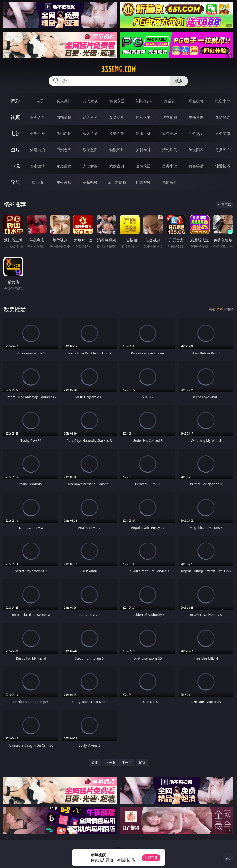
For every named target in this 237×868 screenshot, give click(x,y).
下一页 (127, 762)
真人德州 (64, 101)
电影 (15, 133)
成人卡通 (90, 133)
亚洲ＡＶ (37, 117)
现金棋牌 (196, 101)
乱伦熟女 (196, 133)
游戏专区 (117, 101)
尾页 (142, 762)
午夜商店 (64, 182)
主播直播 (196, 117)
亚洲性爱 (37, 133)
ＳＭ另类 (223, 117)
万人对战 (90, 101)
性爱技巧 (223, 166)
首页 (95, 762)
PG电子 (38, 101)
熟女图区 (196, 150)
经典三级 (170, 133)
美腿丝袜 (143, 150)
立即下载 (151, 858)
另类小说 (170, 166)
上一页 (110, 762)
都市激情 (37, 166)
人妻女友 (90, 166)
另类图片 (223, 150)
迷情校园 (143, 166)
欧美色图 (90, 150)
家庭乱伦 (64, 166)
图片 (15, 150)
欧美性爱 (117, 133)
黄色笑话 (196, 166)
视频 (15, 117)
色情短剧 (170, 182)
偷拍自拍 (64, 133)
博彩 (15, 101)
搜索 (179, 81)
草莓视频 (90, 182)
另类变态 (223, 133)
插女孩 (37, 182)
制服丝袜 (143, 133)
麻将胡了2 (143, 101)
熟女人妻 (143, 117)
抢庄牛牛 (223, 101)
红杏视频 (143, 182)
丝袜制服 (170, 117)
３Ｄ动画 (117, 117)
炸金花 (170, 101)
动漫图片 (117, 150)
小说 (15, 166)
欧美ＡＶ (90, 117)
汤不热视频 (117, 182)
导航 (15, 182)
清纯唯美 (170, 150)
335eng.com (118, 69)
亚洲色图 (64, 150)
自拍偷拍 (64, 117)
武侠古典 (117, 166)
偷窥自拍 (37, 150)
